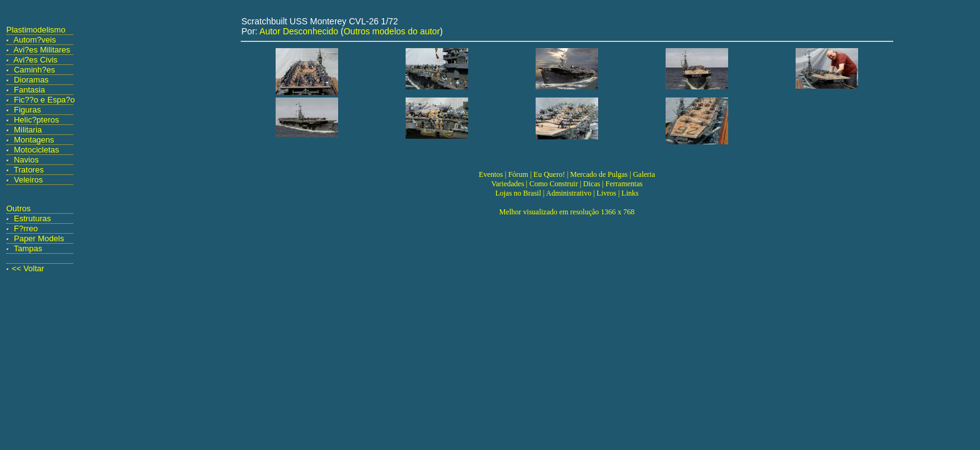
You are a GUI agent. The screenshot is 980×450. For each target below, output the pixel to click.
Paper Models (39, 238)
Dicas (592, 184)
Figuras (27, 110)
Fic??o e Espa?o (44, 100)
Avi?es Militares (42, 50)
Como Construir (554, 184)
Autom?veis (35, 40)
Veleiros (28, 180)
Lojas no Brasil (518, 193)
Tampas (28, 248)
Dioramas (31, 80)
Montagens (34, 140)
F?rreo (26, 228)
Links (630, 193)
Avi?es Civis (36, 60)
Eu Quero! (549, 174)
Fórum (518, 174)
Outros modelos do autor (392, 31)
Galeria (644, 174)
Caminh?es (34, 70)
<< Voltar (28, 268)
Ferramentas (624, 184)
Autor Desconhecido (299, 31)
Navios (26, 160)
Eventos (491, 174)
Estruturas (32, 218)
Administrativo (569, 193)
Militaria (28, 130)
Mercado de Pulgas (599, 174)
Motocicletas (36, 150)
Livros (607, 193)
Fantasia (29, 90)
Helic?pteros (36, 120)
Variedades (508, 184)
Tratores (29, 170)
